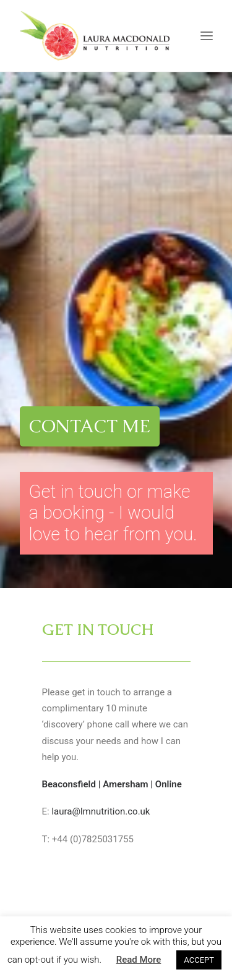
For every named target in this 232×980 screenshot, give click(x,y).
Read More (139, 960)
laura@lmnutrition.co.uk (101, 499)
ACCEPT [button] (199, 960)
